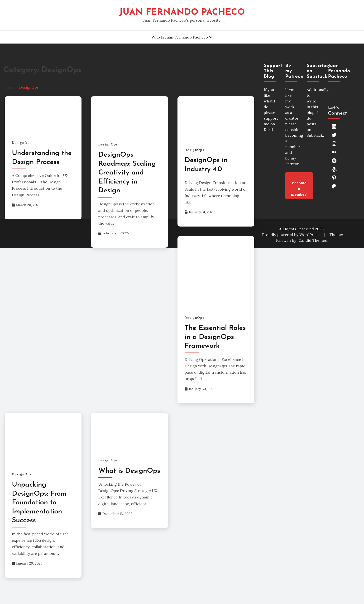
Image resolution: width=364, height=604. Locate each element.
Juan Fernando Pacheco (182, 12)
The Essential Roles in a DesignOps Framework (215, 337)
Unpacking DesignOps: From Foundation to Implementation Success (39, 503)
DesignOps (22, 143)
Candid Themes (313, 240)
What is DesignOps (129, 471)
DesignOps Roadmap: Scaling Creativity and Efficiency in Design (127, 173)
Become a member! (299, 185)
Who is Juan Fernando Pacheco (180, 37)
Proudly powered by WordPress (291, 235)
